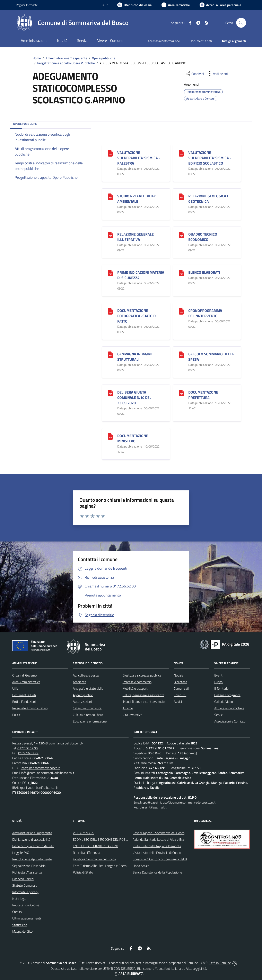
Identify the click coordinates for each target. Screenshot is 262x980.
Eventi (219, 675)
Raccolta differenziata (88, 853)
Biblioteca (180, 682)
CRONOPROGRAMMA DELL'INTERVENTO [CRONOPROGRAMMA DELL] (205, 313)
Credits (17, 912)
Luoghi (219, 682)
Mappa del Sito (22, 931)
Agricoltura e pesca (86, 675)
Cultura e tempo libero (88, 715)
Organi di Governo (24, 675)
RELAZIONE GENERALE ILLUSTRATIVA (136, 237)
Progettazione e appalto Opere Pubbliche (66, 63)
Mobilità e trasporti (135, 688)
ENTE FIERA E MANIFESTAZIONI (95, 846)
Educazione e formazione (90, 721)
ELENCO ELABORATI (204, 272)
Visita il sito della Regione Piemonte (157, 846)
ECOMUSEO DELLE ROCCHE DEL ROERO (101, 839)
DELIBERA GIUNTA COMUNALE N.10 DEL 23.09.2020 (134, 398)
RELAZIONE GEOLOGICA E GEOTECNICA (209, 199)
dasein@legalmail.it (153, 807)
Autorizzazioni (82, 702)
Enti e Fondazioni (24, 702)
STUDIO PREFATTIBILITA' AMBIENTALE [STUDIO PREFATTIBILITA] (137, 199)
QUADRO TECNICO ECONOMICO (203, 237)
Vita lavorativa (132, 715)
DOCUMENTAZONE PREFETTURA (203, 395)
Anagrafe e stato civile (88, 688)
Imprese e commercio (137, 682)
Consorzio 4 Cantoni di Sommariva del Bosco (163, 859)
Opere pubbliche (104, 58)
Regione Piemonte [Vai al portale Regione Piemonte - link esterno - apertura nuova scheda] (27, 5)
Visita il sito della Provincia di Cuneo (157, 853)
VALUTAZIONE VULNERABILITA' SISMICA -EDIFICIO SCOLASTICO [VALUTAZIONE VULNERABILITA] (210, 158)
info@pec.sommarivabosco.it (40, 768)
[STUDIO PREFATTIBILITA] (110, 196)
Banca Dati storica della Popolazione (157, 872)
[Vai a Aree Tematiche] (176, 5)
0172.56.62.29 (28, 753)
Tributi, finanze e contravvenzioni (145, 702)
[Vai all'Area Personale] (220, 5)
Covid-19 (180, 695)
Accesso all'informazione (164, 41)
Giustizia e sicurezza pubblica (142, 675)
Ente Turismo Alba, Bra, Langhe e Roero (100, 866)
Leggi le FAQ (21, 853)
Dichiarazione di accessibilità (31, 839)
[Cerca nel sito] (241, 23)
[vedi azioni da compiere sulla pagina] (217, 74)
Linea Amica (141, 866)
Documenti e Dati (24, 695)
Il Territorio (221, 688)
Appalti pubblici (83, 695)
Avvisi (178, 702)
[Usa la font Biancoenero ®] (134, 5)
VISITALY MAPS (84, 833)
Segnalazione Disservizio (29, 866)
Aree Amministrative (26, 682)
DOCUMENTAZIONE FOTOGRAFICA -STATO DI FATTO (137, 316)
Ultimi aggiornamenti (27, 918)
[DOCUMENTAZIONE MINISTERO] (110, 436)
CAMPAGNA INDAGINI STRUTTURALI (134, 357)
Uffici (16, 688)
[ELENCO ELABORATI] (181, 273)
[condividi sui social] (194, 74)
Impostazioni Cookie (26, 905)
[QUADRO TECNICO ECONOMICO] (181, 234)
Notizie (178, 675)
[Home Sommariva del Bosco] (72, 23)
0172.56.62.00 (28, 748)
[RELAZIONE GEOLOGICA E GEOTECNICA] (181, 196)
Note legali (20, 899)
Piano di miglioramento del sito (33, 846)
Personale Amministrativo (30, 708)
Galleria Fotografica (227, 695)
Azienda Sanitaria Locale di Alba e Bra (158, 839)
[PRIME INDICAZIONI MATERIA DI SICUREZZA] (110, 273)
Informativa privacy (25, 892)
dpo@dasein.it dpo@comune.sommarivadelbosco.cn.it (179, 802)
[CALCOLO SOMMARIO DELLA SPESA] (181, 354)
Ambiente (80, 682)
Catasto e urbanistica (87, 708)
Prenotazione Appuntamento (32, 859)
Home (37, 58)
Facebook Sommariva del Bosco (94, 859)
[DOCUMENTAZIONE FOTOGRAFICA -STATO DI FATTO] (110, 311)
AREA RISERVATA (129, 973)
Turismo (128, 708)
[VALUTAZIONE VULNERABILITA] (110, 153)
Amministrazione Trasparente (66, 58)
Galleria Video (224, 702)
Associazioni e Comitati (230, 721)
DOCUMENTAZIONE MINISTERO (133, 438)
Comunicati (181, 688)
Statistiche (20, 925)
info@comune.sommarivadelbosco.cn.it (48, 773)
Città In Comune (220, 963)
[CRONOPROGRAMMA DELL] (181, 311)
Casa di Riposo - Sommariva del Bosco (159, 833)
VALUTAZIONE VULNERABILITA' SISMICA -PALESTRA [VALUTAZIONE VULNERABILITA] (139, 158)
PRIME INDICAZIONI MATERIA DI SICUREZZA (141, 275)
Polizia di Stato (83, 872)
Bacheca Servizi (23, 879)
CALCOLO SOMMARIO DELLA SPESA (211, 357)
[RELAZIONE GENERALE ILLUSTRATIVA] (110, 234)
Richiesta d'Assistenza (27, 872)
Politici (17, 715)
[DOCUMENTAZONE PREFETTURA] (181, 392)
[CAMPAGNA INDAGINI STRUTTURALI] (110, 354)
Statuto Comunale (25, 885)
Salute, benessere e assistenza (143, 695)
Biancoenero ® (147, 969)
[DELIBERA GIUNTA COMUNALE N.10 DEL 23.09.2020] (110, 392)
